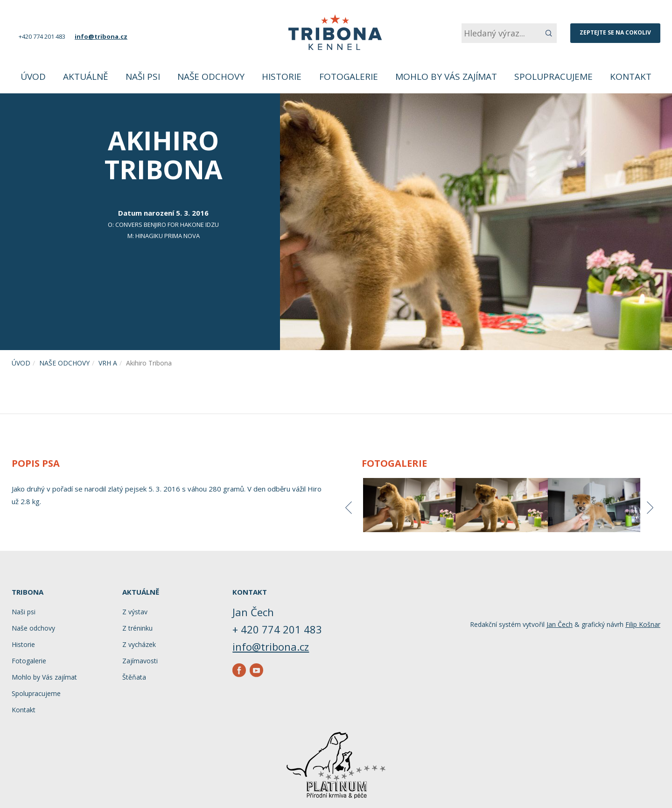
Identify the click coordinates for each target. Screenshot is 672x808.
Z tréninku (137, 628)
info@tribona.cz (101, 36)
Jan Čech (560, 624)
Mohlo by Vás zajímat (44, 677)
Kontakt (631, 77)
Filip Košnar (643, 624)
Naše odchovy (64, 363)
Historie (282, 77)
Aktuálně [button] (86, 77)
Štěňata (134, 677)
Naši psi (24, 612)
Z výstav (135, 612)
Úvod (33, 77)
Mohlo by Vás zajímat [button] (446, 77)
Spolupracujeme (553, 77)
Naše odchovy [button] (211, 77)
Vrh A (108, 363)
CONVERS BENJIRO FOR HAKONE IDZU (167, 225)
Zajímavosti (140, 661)
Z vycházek (139, 644)
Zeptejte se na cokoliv (615, 32)
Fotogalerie (349, 77)
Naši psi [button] (143, 77)
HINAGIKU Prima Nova (168, 236)
